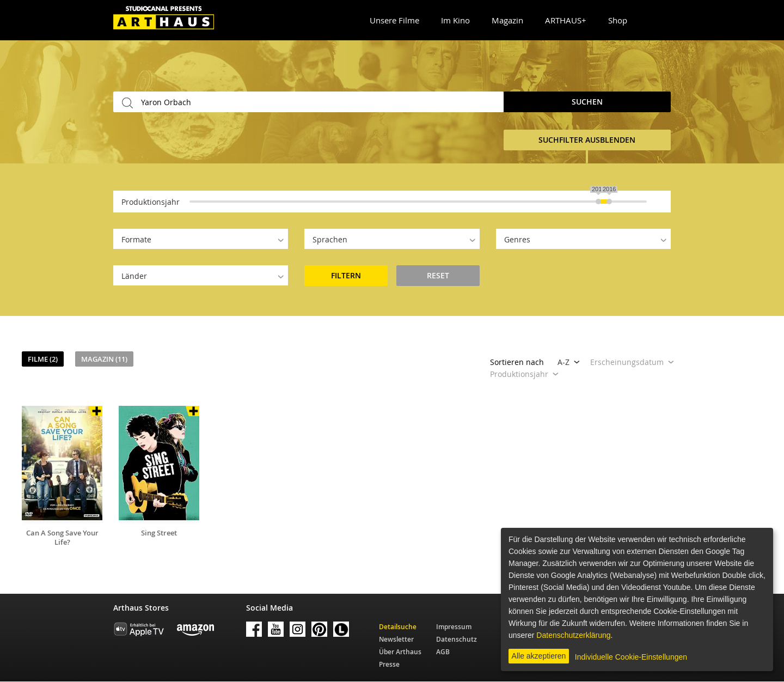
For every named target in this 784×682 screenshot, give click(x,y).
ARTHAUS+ (566, 20)
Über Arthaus (400, 652)
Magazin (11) (104, 359)
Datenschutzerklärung (573, 635)
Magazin (507, 20)
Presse (389, 664)
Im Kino (455, 20)
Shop (618, 20)
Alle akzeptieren (539, 656)
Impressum (454, 627)
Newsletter (396, 639)
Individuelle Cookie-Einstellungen (631, 657)
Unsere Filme (394, 20)
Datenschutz (457, 639)
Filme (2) (43, 359)
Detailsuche (398, 627)
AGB (443, 652)
